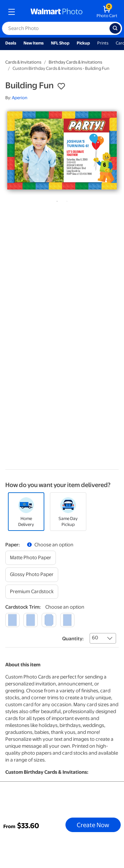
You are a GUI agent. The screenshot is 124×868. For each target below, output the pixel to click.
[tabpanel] (62, 150)
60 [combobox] (95, 638)
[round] (31, 620)
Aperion (20, 98)
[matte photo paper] (31, 558)
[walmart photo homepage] (57, 12)
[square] (12, 620)
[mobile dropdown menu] (12, 12)
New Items (34, 43)
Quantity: (73, 639)
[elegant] (49, 620)
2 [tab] (66, 200)
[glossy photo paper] (32, 575)
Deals (11, 43)
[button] (61, 86)
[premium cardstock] (32, 592)
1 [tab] (56, 200)
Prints (103, 43)
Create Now (93, 825)
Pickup (83, 43)
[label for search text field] (56, 28)
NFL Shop (60, 43)
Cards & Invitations (23, 62)
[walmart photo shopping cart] (107, 12)
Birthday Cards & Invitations (75, 62)
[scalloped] (67, 620)
